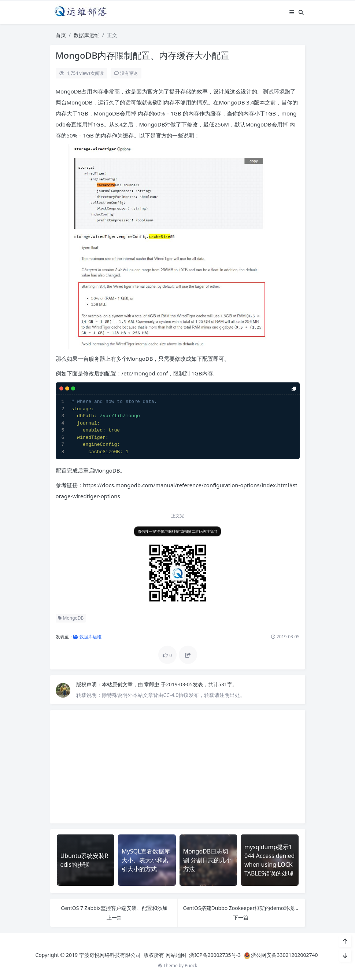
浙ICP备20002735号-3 (215, 955)
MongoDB (71, 618)
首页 (61, 35)
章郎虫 (152, 684)
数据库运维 (86, 35)
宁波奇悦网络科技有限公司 (110, 955)
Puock (191, 966)
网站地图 (176, 955)
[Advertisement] (178, 767)
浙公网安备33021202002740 (284, 955)
